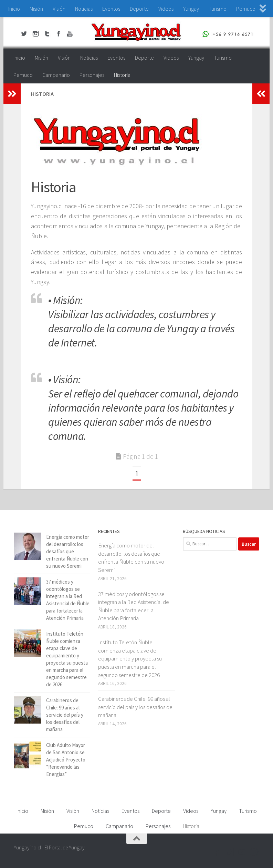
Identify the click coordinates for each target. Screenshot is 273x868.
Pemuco (246, 9)
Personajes (92, 75)
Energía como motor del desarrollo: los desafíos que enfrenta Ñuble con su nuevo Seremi (68, 551)
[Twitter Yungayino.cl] (230, 852)
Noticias (84, 9)
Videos (166, 9)
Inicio (14, 9)
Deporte (139, 9)
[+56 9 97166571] (254, 852)
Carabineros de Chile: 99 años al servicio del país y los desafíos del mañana (65, 715)
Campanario (56, 75)
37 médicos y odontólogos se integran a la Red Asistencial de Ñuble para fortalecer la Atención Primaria (134, 606)
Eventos (111, 9)
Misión (36, 9)
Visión (59, 9)
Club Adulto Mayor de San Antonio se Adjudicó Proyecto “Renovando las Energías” (66, 760)
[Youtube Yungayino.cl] (242, 852)
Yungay (191, 9)
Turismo (218, 9)
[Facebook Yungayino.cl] (217, 852)
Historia (122, 75)
